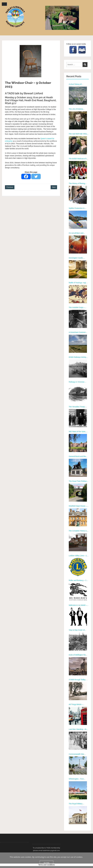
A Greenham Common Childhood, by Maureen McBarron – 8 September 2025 (78, 332)
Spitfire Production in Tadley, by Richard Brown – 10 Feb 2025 (78, 208)
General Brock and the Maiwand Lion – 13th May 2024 (78, 456)
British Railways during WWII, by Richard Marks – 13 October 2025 (79, 357)
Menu (4, 4)
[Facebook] (26, 177)
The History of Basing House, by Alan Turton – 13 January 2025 (78, 184)
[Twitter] (36, 177)
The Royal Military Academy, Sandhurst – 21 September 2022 (78, 804)
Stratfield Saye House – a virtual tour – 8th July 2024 (78, 506)
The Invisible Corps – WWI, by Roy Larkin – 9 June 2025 (78, 308)
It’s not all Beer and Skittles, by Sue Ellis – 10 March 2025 (78, 233)
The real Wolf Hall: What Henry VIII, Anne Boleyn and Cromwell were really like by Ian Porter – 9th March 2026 (78, 134)
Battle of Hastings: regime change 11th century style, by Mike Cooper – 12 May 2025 (79, 283)
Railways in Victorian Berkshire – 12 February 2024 (78, 382)
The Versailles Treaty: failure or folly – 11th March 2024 (77, 407)
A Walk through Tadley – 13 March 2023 (78, 680)
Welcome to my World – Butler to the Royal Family (78, 605)
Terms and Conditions (46, 865)
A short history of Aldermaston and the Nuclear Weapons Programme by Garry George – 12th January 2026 (77, 84)
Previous (10, 187)
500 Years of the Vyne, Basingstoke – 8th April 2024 (77, 432)
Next (54, 187)
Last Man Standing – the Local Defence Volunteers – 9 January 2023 (78, 729)
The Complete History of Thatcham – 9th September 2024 (78, 531)
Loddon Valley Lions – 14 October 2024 (78, 556)
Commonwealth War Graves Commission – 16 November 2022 (78, 754)
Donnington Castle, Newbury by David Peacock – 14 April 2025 (78, 258)
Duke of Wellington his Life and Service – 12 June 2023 (77, 655)
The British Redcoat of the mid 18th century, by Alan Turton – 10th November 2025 (79, 159)
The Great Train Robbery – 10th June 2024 (78, 481)
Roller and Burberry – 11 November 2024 (78, 581)
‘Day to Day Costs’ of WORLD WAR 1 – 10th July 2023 (77, 630)
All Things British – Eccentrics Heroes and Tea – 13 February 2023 (78, 705)
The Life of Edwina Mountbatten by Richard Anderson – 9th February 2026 (78, 109)
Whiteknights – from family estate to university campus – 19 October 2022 (78, 779)
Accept (47, 863)
